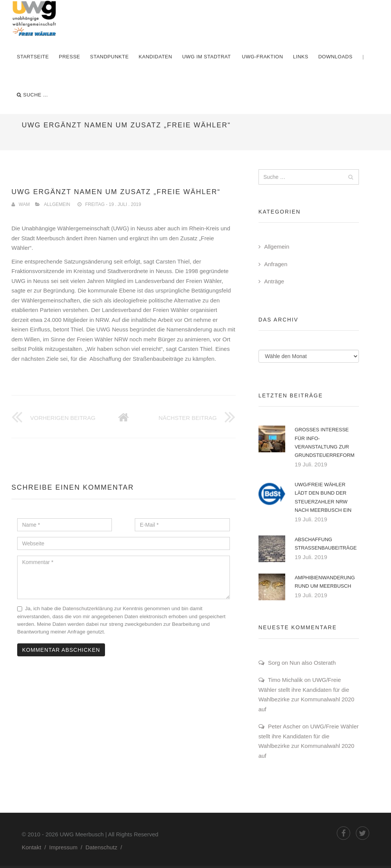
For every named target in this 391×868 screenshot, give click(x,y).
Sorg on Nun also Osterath (302, 663)
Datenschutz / (105, 847)
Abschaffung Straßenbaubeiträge (326, 544)
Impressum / (67, 847)
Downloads (335, 57)
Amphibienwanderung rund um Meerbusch (325, 582)
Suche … (32, 95)
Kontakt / (36, 847)
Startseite (33, 57)
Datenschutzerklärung (88, 608)
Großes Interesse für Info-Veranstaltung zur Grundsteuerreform (325, 442)
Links (301, 57)
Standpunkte (109, 57)
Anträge (274, 281)
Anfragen (276, 264)
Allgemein (57, 204)
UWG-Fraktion (263, 57)
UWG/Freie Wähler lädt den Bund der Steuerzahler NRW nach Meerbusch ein (323, 497)
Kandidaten (155, 57)
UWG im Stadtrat (207, 57)
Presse (69, 57)
